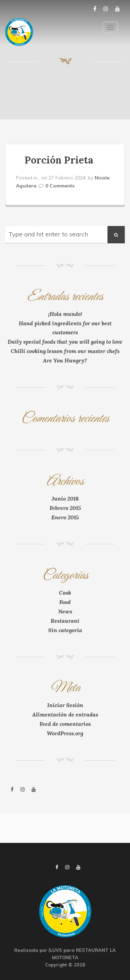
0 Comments (60, 186)
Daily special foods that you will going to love (65, 342)
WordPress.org (65, 733)
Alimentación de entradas (65, 714)
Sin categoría (65, 630)
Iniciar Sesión (65, 705)
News (65, 611)
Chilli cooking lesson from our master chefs (65, 351)
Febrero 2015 (65, 508)
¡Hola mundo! (65, 314)
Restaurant (65, 621)
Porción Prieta (59, 160)
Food (65, 602)
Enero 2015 (65, 517)
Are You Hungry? (65, 360)
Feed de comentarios (65, 724)
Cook (65, 593)
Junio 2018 (65, 499)
